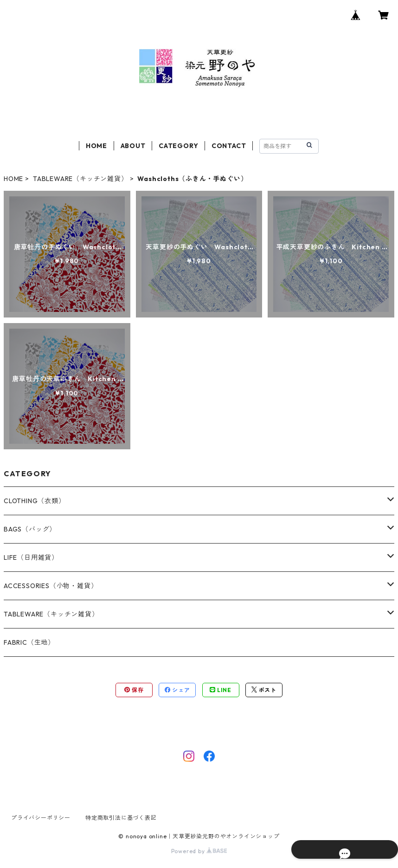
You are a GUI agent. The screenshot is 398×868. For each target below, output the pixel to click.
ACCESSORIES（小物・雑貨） (51, 586)
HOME (96, 146)
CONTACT (229, 146)
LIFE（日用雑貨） (31, 557)
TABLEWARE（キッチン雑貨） (80, 179)
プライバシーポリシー (41, 818)
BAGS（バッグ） (30, 529)
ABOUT (133, 146)
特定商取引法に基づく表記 (121, 818)
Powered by (199, 851)
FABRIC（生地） (29, 642)
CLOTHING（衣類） (35, 501)
